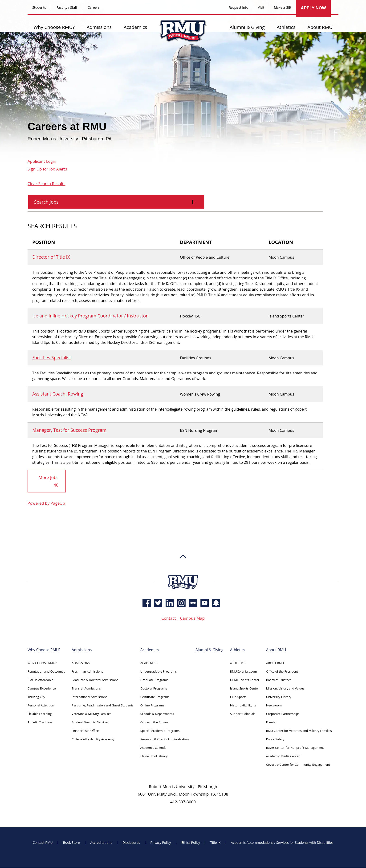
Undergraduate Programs (159, 672)
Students (39, 7)
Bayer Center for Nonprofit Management (295, 748)
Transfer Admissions (86, 689)
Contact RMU (43, 843)
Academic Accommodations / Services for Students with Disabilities (282, 843)
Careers (94, 7)
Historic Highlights (243, 705)
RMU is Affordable (40, 680)
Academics (135, 27)
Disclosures (131, 843)
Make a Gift (283, 7)
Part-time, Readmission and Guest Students (103, 705)
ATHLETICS (238, 663)
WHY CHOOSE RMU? (42, 663)
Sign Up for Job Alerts (47, 169)
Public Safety (275, 739)
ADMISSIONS (81, 663)
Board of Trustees (279, 680)
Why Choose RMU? (54, 27)
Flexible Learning (40, 714)
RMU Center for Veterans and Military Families (299, 731)
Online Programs (152, 705)
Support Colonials (243, 714)
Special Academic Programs (160, 731)
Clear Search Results (47, 184)
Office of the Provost (155, 722)
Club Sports (238, 697)
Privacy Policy (161, 843)
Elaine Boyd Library (154, 756)
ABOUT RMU (275, 663)
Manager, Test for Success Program (69, 430)
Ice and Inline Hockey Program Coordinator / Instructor (90, 316)
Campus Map (192, 618)
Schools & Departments (157, 714)
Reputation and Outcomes (46, 672)
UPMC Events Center (245, 680)
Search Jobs (113, 204)
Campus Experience (42, 689)
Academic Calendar (154, 748)
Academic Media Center (283, 756)
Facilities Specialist (52, 358)
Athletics (286, 27)
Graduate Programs (154, 680)
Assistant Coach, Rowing (58, 394)
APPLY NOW (313, 8)
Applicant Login (42, 161)
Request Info (238, 7)
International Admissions (89, 697)
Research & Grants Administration (165, 739)
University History (279, 697)
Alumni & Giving (247, 27)
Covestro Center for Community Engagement (298, 765)
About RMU (320, 27)
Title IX (215, 843)
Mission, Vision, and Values (285, 689)
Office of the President (282, 672)
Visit (261, 7)
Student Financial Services (90, 722)
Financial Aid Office (85, 731)
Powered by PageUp (46, 503)
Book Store (72, 843)
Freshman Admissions (87, 672)
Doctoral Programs (154, 689)
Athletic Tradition (40, 722)
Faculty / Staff (67, 7)
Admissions (99, 27)
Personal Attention (41, 705)
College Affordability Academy (93, 739)
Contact (169, 618)
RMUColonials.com (244, 672)
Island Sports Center (245, 689)
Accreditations (101, 843)
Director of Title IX (51, 257)
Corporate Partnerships (283, 714)
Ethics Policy (191, 843)
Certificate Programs (155, 697)
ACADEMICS (149, 663)
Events (271, 722)
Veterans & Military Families (91, 714)
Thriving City (36, 697)
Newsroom (274, 705)
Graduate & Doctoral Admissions (95, 680)
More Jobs (49, 481)
